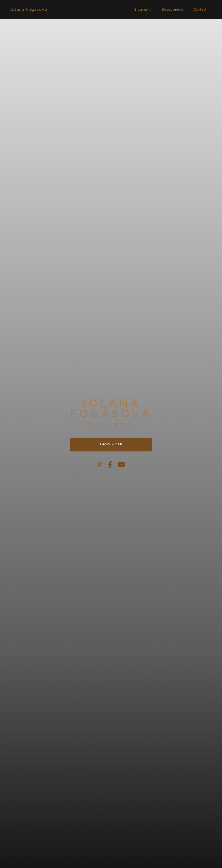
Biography (143, 10)
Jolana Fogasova (29, 9)
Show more (111, 445)
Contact (200, 10)
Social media (172, 10)
